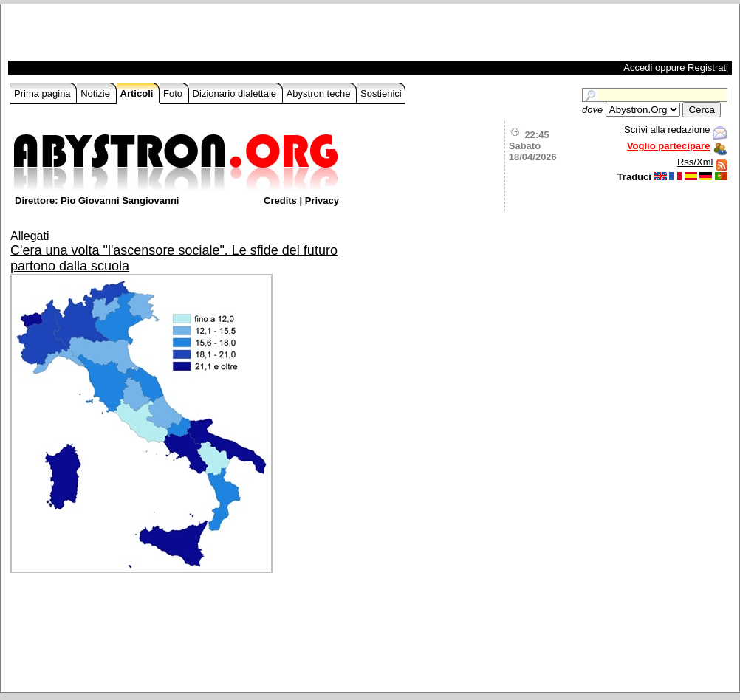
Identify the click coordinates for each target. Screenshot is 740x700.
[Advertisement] (183, 36)
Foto (174, 93)
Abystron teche (320, 93)
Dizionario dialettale (236, 93)
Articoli (138, 93)
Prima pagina (44, 93)
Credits (280, 200)
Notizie (96, 93)
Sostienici (381, 93)
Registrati (708, 68)
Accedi (638, 68)
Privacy (322, 200)
